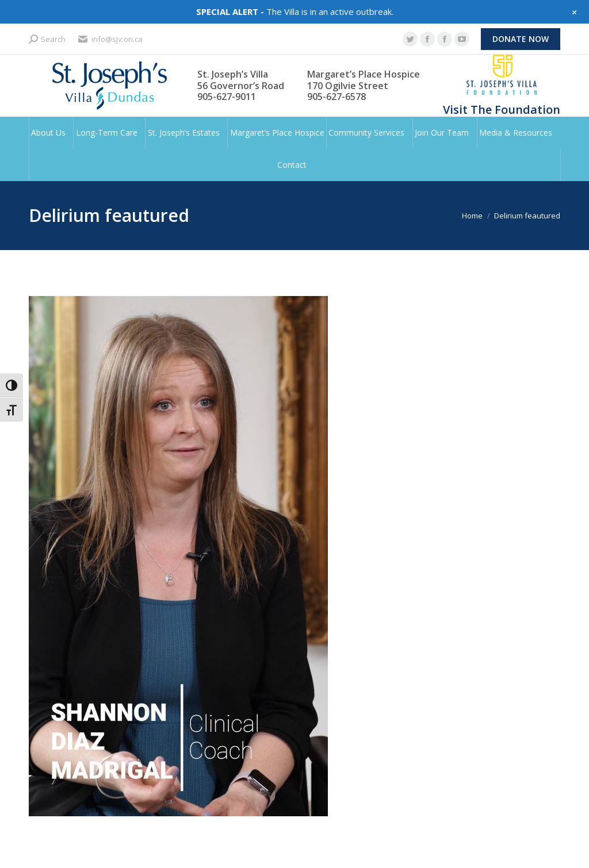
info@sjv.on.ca (110, 39)
